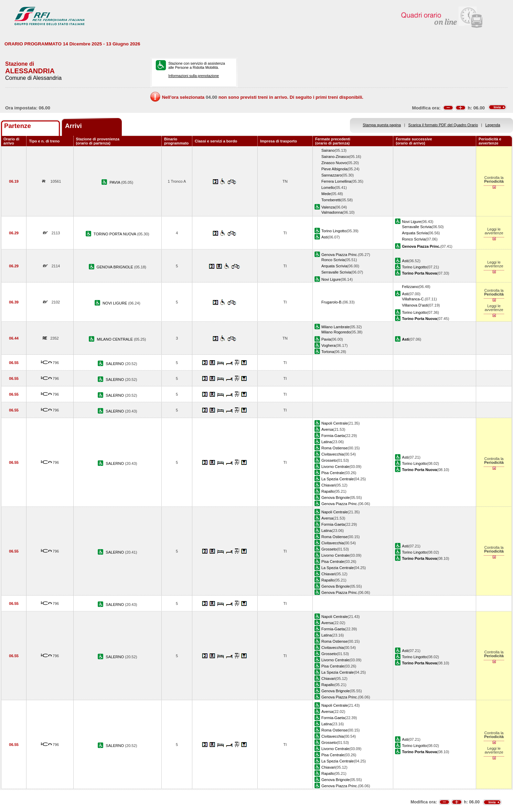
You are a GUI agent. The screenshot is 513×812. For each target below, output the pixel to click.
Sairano (328, 150)
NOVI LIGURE (115, 303)
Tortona (328, 352)
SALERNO (115, 364)
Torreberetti (331, 200)
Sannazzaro (332, 175)
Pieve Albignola (334, 169)
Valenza (328, 207)
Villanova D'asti (415, 305)
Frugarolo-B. (332, 302)
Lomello (328, 188)
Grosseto (329, 460)
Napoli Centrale (334, 423)
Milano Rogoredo (336, 332)
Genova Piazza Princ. (340, 255)
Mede (326, 194)
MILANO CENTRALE (115, 339)
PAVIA (115, 182)
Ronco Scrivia (414, 239)
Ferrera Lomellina (336, 181)
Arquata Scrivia (415, 233)
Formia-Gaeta (333, 436)
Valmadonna (332, 212)
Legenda (493, 125)
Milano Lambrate (336, 327)
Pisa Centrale (333, 473)
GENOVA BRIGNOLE (115, 267)
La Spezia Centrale (338, 479)
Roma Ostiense (334, 448)
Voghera (328, 345)
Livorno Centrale (335, 467)
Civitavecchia (333, 454)
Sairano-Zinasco (335, 157)
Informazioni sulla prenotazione (194, 76)
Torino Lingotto (334, 231)
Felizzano (410, 287)
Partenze (18, 126)
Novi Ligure (412, 222)
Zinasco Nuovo (334, 163)
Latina (327, 442)
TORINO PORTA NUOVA (115, 234)
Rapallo (328, 491)
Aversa (327, 429)
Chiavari (328, 485)
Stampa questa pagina (382, 125)
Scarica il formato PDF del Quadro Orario (443, 125)
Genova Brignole (336, 498)
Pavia (326, 339)
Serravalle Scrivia (417, 227)
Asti (324, 237)
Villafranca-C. (413, 299)
